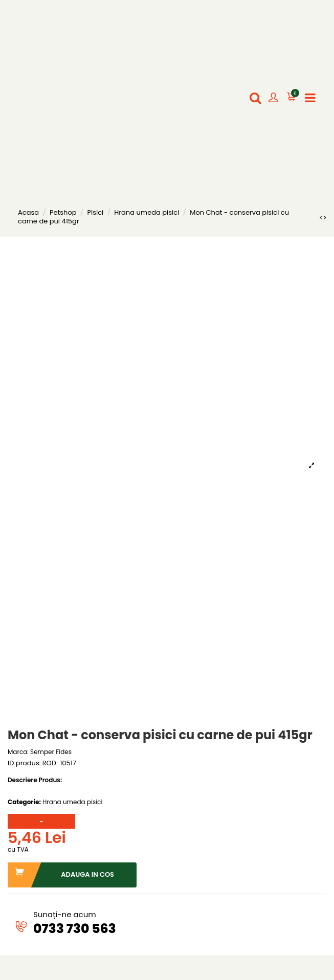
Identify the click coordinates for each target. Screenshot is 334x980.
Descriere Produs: (35, 780)
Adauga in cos (61, 875)
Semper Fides (51, 752)
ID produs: (24, 764)
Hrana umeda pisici (72, 802)
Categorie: (24, 802)
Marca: (18, 752)
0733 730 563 (75, 929)
